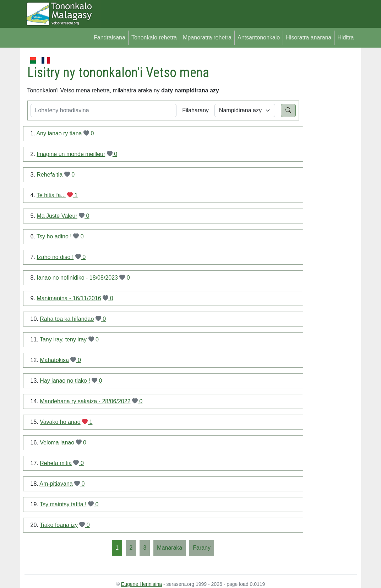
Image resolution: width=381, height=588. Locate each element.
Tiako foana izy (59, 525)
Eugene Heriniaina (141, 584)
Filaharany (195, 110)
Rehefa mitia (56, 463)
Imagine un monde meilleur (71, 154)
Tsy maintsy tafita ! (63, 504)
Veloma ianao (57, 443)
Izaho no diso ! (55, 257)
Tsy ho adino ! (54, 236)
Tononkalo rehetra (154, 37)
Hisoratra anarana (309, 37)
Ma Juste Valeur (57, 216)
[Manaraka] (170, 548)
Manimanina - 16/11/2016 (69, 298)
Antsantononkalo (259, 37)
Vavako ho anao (60, 422)
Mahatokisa (54, 360)
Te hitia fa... (51, 195)
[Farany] (202, 548)
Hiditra (345, 37)
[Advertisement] (328, 163)
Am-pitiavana (56, 484)
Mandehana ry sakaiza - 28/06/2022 (85, 401)
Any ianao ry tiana (59, 133)
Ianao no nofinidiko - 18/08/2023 (77, 278)
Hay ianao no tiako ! (65, 381)
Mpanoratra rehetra (207, 37)
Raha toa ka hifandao (67, 319)
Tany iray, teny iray (63, 339)
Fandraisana (110, 37)
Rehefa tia (50, 175)
